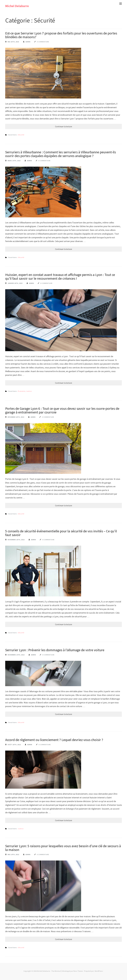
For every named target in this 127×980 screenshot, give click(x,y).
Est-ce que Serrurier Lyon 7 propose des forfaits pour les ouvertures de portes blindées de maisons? (61, 35)
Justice (29, 391)
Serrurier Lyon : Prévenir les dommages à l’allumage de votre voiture (55, 650)
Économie (22, 391)
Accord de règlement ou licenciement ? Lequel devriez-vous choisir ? (54, 740)
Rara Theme (78, 971)
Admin (28, 42)
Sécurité (21, 135)
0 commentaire (43, 42)
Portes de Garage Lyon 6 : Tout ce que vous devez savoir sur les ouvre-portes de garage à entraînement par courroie (62, 410)
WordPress (99, 971)
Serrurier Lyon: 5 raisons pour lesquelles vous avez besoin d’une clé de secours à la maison (63, 848)
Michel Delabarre (17, 6)
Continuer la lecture (64, 126)
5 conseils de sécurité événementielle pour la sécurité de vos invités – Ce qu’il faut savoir (61, 533)
